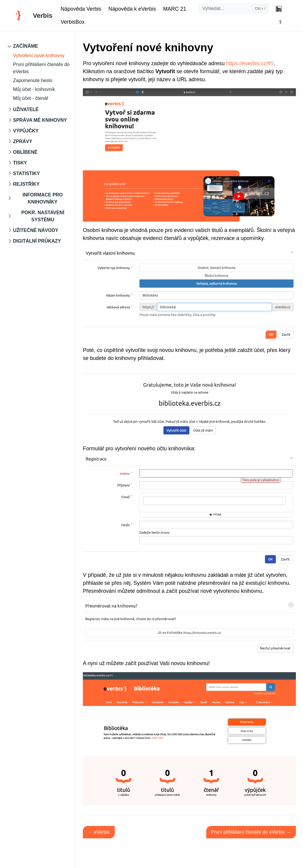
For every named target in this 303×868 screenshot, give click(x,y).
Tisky (20, 163)
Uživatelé (26, 109)
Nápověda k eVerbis (132, 9)
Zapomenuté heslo (33, 80)
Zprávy (23, 141)
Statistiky (26, 173)
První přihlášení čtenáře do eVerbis (41, 68)
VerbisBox (73, 22)
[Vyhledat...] (233, 9)
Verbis (43, 16)
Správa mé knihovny (40, 120)
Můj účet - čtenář (31, 98)
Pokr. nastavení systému (43, 216)
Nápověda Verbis (81, 9)
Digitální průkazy (37, 241)
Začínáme (25, 46)
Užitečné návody (36, 230)
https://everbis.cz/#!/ (250, 63)
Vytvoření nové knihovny (39, 56)
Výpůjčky (26, 131)
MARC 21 (175, 9)
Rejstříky (26, 184)
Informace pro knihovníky (43, 198)
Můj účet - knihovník (34, 89)
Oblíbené (25, 152)
